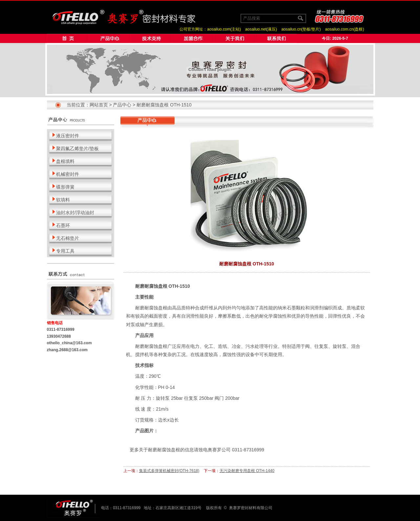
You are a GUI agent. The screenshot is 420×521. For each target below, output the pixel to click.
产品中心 (122, 105)
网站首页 (99, 105)
